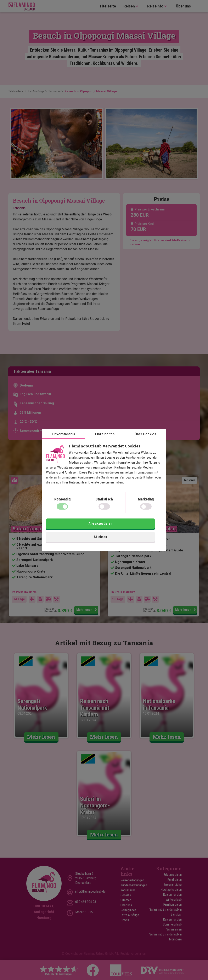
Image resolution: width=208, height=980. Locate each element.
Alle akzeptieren (134, 532)
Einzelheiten (105, 442)
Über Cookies (145, 442)
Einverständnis (63, 442)
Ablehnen (74, 532)
